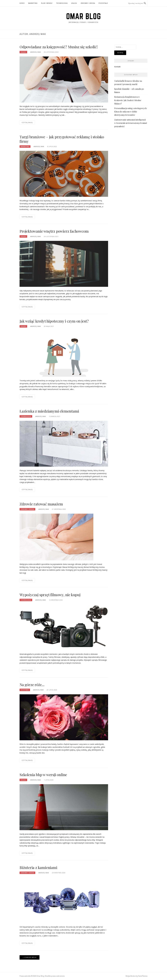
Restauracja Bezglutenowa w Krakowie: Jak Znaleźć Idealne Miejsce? (128, 100)
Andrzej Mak (36, 52)
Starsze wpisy (30, 957)
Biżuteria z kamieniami (38, 867)
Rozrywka (25, 690)
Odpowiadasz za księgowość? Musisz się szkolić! (59, 47)
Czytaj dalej (27, 122)
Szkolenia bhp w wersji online (43, 775)
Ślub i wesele (47, 3)
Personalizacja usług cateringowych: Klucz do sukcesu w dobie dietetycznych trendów (131, 112)
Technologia (62, 3)
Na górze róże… (32, 685)
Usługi (74, 3)
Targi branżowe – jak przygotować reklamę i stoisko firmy (62, 139)
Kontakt (117, 67)
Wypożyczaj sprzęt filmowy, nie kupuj (50, 595)
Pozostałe (103, 3)
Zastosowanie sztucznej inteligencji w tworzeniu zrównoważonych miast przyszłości (131, 123)
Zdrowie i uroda (88, 3)
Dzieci (22, 3)
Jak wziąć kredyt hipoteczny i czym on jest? (54, 321)
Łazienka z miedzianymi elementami (49, 411)
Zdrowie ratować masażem (41, 504)
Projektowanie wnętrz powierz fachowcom (54, 231)
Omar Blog (84, 16)
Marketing (33, 3)
